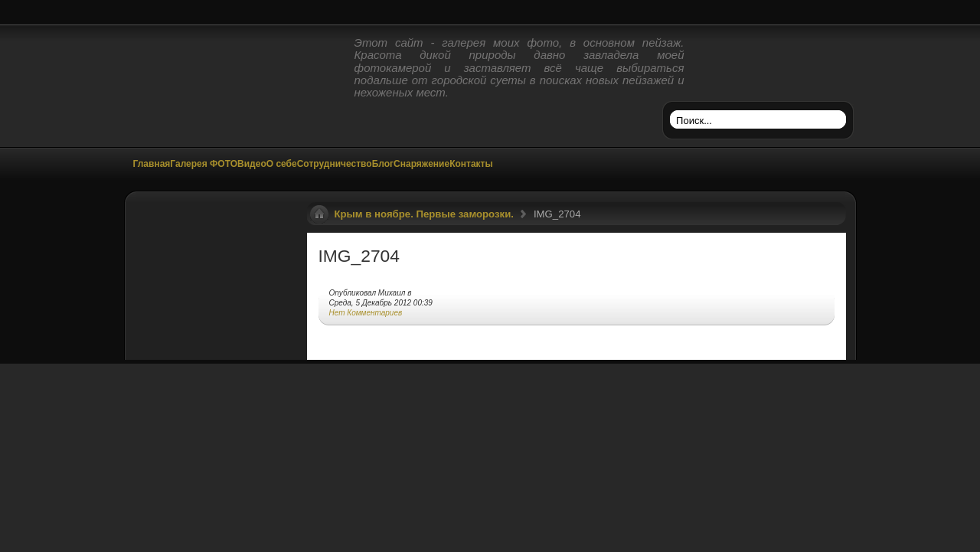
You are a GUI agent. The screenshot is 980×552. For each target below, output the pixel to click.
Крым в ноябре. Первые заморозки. (424, 214)
